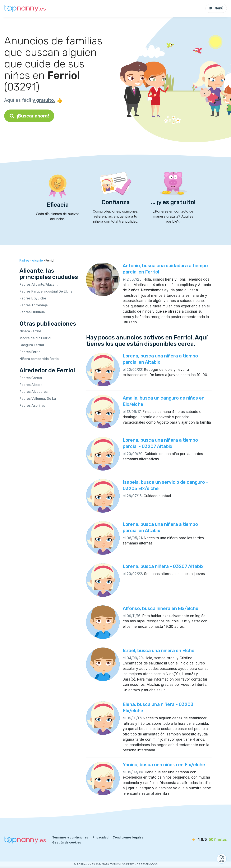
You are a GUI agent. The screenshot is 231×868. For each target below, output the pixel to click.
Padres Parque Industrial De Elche (46, 291)
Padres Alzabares (33, 392)
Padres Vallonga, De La (38, 399)
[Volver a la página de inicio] (25, 8)
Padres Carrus (31, 378)
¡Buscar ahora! (29, 116)
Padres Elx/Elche (33, 298)
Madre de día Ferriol (35, 338)
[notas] (203, 840)
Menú (216, 8)
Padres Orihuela (32, 312)
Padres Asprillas (32, 405)
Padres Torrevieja (34, 305)
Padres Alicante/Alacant (38, 284)
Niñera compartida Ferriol (40, 359)
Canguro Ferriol (32, 345)
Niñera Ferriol (30, 331)
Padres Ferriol (30, 352)
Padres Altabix (31, 385)
